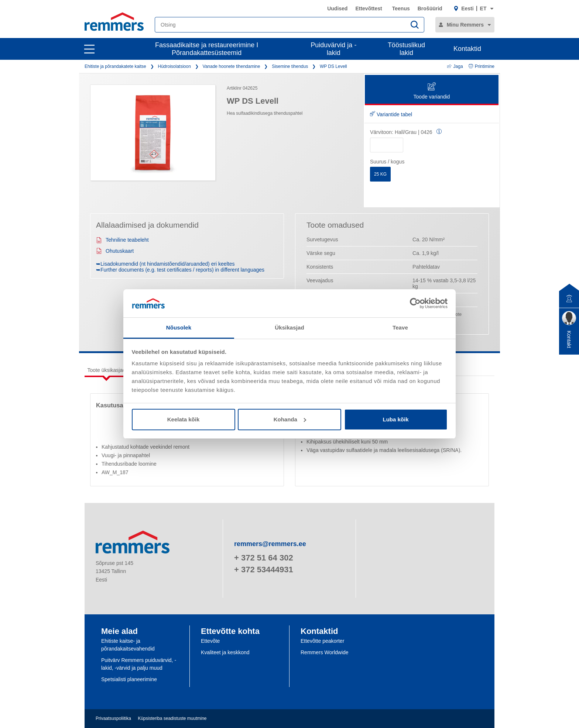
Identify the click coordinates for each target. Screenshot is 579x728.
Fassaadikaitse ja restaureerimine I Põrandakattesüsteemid (207, 49)
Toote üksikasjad (107, 370)
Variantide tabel (391, 114)
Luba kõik (395, 419)
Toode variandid (432, 91)
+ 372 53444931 (264, 570)
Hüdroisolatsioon (174, 66)
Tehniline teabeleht (122, 240)
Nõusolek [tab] (179, 327)
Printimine (482, 66)
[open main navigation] (89, 49)
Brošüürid (430, 8)
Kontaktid (467, 49)
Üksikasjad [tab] (289, 327)
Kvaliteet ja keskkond (225, 652)
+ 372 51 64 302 (264, 558)
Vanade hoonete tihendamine (232, 66)
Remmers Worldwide (325, 652)
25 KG (380, 174)
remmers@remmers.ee (270, 544)
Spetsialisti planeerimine (129, 679)
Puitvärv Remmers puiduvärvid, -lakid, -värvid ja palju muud (139, 664)
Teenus (401, 8)
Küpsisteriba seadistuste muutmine (172, 718)
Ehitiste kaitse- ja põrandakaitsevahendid (128, 645)
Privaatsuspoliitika (113, 718)
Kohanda (290, 419)
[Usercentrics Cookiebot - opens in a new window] (415, 303)
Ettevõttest (369, 8)
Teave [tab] (400, 327)
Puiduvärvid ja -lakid (333, 49)
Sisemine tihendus (290, 66)
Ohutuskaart (115, 251)
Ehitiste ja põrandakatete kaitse (115, 66)
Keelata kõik (184, 419)
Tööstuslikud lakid (406, 49)
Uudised (337, 8)
